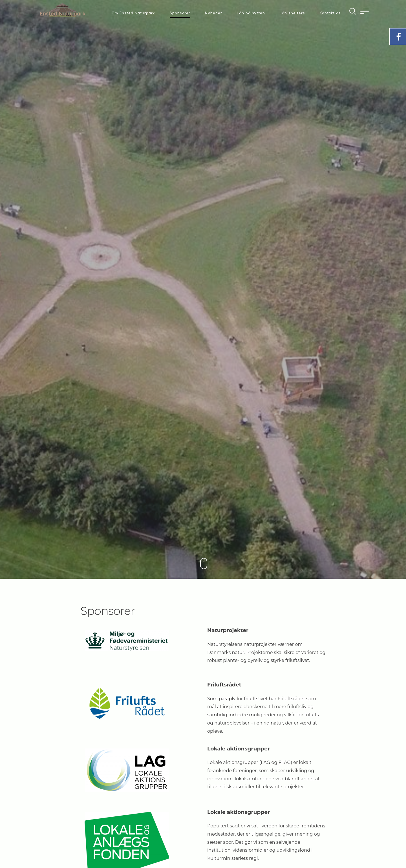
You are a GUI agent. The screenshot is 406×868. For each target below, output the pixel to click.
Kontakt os (330, 13)
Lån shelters (292, 13)
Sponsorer (180, 13)
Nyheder (214, 13)
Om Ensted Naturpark (133, 13)
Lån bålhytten (251, 13)
